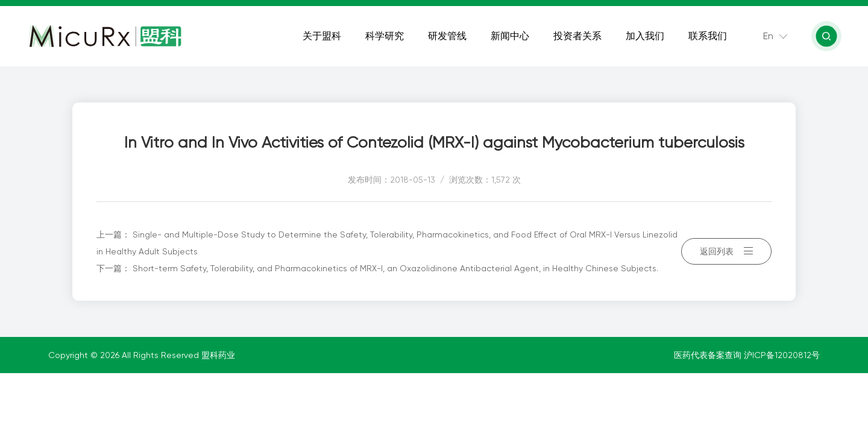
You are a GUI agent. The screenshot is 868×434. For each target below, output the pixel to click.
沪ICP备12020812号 (782, 355)
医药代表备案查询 (709, 355)
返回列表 (726, 251)
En (768, 36)
